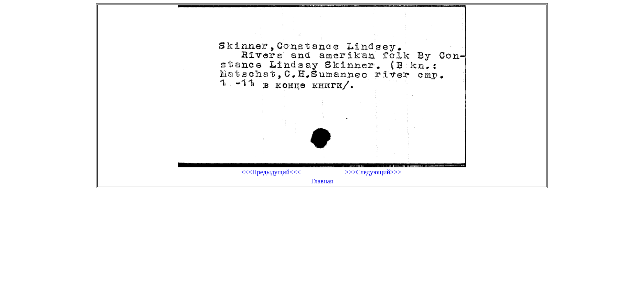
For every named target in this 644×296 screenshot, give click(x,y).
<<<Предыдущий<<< (271, 172)
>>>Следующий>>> (373, 172)
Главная (322, 181)
